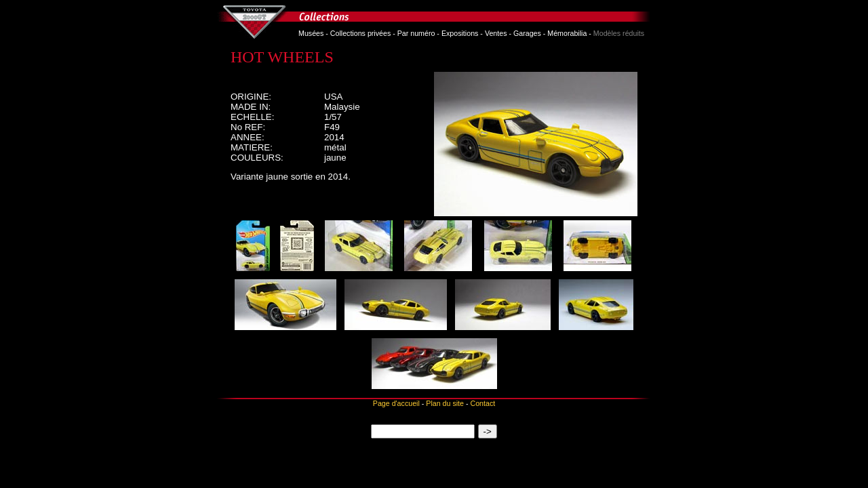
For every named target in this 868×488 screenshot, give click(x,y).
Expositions (460, 33)
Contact (482, 403)
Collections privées (360, 33)
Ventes (496, 33)
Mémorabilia (567, 33)
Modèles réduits (619, 33)
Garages (527, 33)
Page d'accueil (396, 403)
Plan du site (445, 403)
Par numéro (416, 33)
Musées (311, 33)
